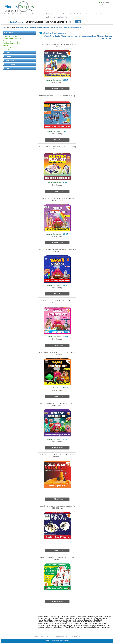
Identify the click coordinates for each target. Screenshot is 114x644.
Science (5, 45)
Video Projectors (53, 17)
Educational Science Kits (11, 36)
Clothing (35, 14)
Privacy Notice (61, 637)
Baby (10, 14)
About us (108, 2)
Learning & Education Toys (12, 38)
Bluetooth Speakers (21, 14)
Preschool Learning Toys (11, 43)
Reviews (105, 5)
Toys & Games (8, 50)
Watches (65, 17)
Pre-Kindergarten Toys (11, 41)
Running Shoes (98, 14)
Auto (4, 14)
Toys (89, 14)
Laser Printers (63, 14)
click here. (41, 629)
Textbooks (75, 14)
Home (101, 2)
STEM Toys (7, 47)
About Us (76, 637)
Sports (109, 14)
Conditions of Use (42, 637)
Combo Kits (45, 14)
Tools (83, 14)
